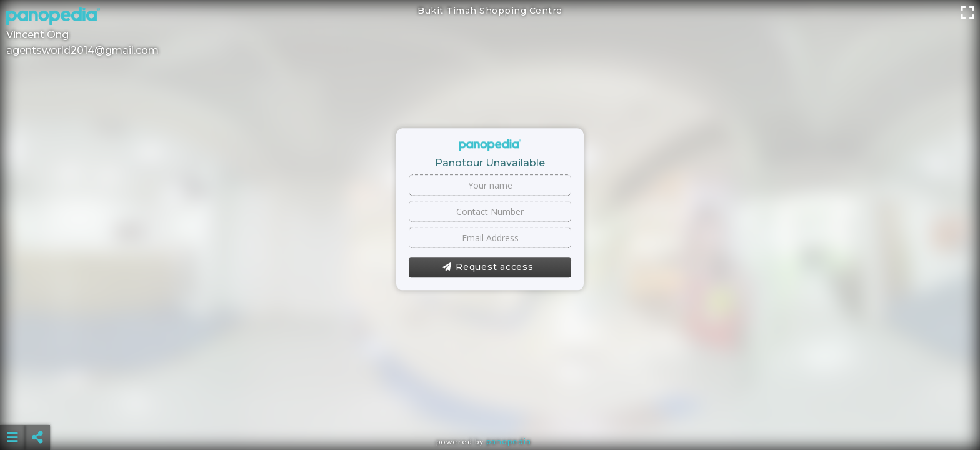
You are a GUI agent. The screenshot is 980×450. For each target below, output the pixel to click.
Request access (488, 267)
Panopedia (509, 442)
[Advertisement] (490, 406)
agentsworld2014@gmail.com (82, 50)
